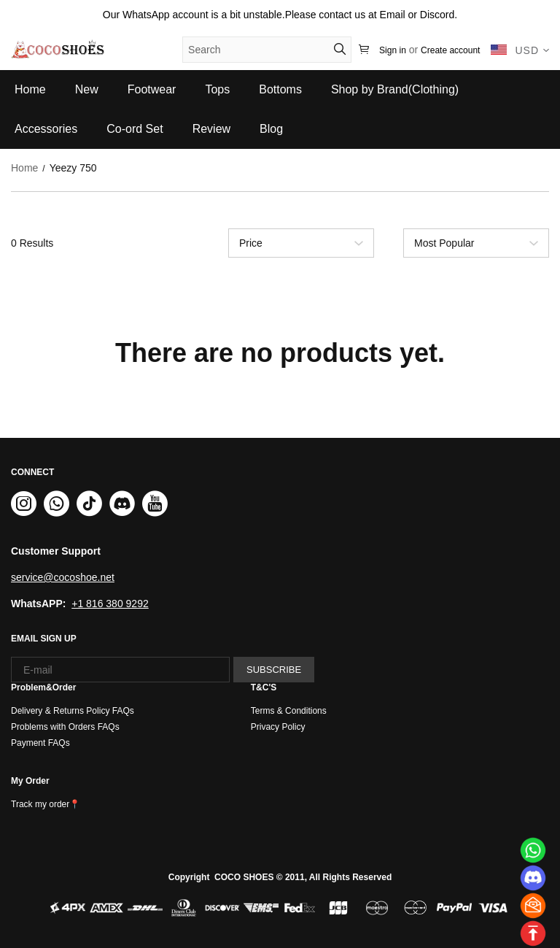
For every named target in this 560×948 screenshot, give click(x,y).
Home (24, 168)
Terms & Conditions (289, 711)
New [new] (87, 89)
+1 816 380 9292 (110, 604)
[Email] (533, 905)
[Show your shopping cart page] (365, 50)
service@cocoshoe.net (63, 577)
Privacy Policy (278, 727)
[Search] (261, 50)
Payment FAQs (40, 743)
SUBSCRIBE (274, 670)
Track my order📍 (46, 804)
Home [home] (30, 89)
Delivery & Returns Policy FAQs (73, 711)
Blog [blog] (271, 129)
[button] (340, 49)
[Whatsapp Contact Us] (533, 850)
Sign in (393, 50)
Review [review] (211, 129)
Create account (450, 50)
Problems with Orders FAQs (65, 727)
